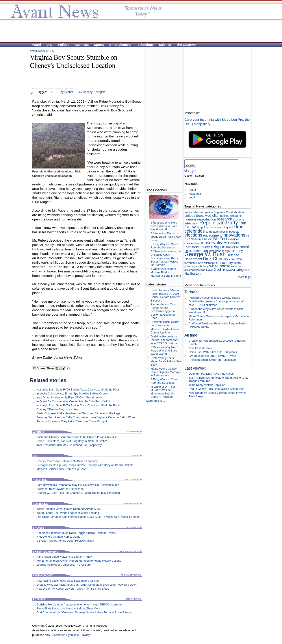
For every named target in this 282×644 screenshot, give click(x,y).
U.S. (50, 45)
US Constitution (196, 251)
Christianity (224, 263)
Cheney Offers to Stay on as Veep (58, 409)
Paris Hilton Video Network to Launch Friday (64, 557)
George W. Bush (205, 254)
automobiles (192, 270)
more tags (244, 277)
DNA (187, 239)
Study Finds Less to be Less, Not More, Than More (68, 608)
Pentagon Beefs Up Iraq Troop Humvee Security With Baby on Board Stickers (85, 465)
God (217, 270)
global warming (218, 227)
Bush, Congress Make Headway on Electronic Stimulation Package (78, 413)
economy (239, 219)
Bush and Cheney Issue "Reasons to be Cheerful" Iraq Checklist (76, 437)
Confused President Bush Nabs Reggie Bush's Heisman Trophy (76, 533)
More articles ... (156, 401)
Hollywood (228, 270)
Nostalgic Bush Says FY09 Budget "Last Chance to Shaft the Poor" (78, 390)
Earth (200, 263)
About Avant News (200, 348)
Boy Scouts (66, 92)
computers (212, 232)
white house (220, 266)
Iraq (240, 227)
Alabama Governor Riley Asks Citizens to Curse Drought (72, 421)
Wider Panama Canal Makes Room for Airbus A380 (68, 509)
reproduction (207, 219)
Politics (64, 45)
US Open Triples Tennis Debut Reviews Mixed (65, 541)
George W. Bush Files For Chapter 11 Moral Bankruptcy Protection (78, 493)
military (237, 251)
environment (212, 235)
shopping (202, 227)
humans (190, 219)
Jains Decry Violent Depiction (207, 385)
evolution (234, 239)
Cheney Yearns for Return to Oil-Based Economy (67, 461)
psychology (202, 266)
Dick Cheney (84, 92)
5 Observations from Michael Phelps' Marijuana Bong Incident (166, 272)
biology (190, 216)
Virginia (101, 92)
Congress (243, 270)
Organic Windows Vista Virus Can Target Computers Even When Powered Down (87, 585)
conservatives (213, 243)
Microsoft (210, 263)
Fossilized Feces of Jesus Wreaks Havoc (214, 298)
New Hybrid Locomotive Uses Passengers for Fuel (68, 581)
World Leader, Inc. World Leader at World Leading (68, 513)
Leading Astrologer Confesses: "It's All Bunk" (64, 565)
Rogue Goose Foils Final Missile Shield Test (216, 389)
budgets (234, 232)
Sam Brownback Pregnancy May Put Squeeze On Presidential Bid (78, 485)
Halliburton (192, 273)
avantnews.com (39, 51)
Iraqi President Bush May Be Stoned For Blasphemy (69, 445)
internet (237, 266)
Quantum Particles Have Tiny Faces (211, 374)
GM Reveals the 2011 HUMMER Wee (212, 356)
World (37, 45)
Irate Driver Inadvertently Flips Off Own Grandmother (69, 397)
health (245, 247)
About (192, 190)
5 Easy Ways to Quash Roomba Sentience (165, 246)
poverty (189, 266)
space (205, 247)
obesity (224, 232)
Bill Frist (220, 239)
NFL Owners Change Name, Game (58, 537)
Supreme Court (223, 212)
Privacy (85, 635)
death (237, 263)
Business (82, 45)
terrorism (190, 263)
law (239, 259)
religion (218, 247)
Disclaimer (58, 635)
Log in (192, 197)
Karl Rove (207, 270)
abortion (239, 212)
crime (233, 259)
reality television (194, 212)
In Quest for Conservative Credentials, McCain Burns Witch (73, 401)
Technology (145, 45)
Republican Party (219, 223)
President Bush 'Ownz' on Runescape (60, 489)
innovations (234, 235)
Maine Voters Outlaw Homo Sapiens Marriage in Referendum (166, 372)
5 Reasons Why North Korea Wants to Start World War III (164, 226)
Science (165, 45)
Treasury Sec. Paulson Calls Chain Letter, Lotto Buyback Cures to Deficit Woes (86, 417)
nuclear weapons (231, 216)
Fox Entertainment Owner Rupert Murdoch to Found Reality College (79, 561)
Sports (99, 45)
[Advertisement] (139, 31)
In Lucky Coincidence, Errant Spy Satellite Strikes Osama (72, 393)
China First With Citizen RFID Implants (213, 352)
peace (209, 212)
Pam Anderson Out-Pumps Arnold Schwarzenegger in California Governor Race (163, 311)
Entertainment (120, 45)
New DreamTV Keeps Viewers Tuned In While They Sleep (73, 589)
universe (232, 247)
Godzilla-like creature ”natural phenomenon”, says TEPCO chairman (79, 604)
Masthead (195, 194)
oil (248, 236)
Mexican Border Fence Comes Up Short (61, 469)
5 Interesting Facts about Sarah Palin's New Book (166, 237)
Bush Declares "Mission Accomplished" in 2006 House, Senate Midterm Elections (165, 295)
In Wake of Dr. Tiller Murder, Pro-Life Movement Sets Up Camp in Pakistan (163, 392)
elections (193, 235)
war (232, 227)
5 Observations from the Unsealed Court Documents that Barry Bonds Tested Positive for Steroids (166, 258)
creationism (192, 243)
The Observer (186, 45)
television (191, 223)
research (224, 219)
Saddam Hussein (202, 239)
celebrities (195, 231)
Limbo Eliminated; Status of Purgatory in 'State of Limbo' (71, 441)
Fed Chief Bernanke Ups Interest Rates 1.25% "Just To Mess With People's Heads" (88, 517)
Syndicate (73, 635)
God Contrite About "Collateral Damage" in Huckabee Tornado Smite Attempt (84, 612)
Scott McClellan (208, 216)
